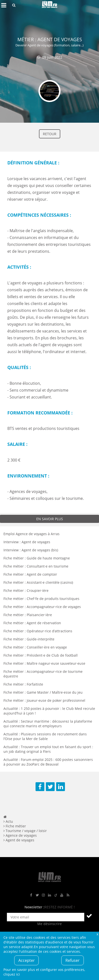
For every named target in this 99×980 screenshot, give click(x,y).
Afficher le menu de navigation (4, 5)
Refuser (73, 960)
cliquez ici (12, 974)
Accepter (27, 960)
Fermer (97, 934)
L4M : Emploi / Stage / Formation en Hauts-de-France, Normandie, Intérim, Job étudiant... (49, 5)
